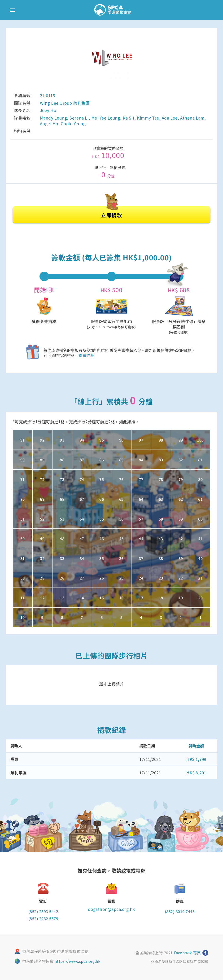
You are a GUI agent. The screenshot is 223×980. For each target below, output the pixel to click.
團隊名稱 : (23, 103)
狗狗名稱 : (23, 131)
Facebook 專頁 (187, 952)
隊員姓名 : (23, 118)
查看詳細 (86, 355)
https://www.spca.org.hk (78, 961)
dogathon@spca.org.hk (111, 909)
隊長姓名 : (23, 110)
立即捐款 (111, 212)
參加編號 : (23, 96)
